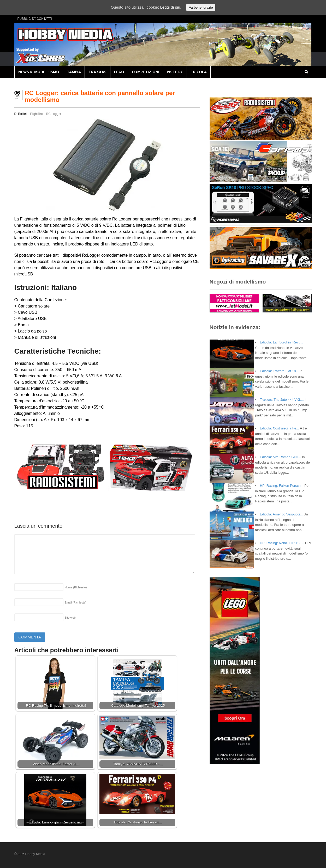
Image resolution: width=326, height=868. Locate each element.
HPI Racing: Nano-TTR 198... (282, 543)
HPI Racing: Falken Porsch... (282, 486)
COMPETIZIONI (146, 72)
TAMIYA (74, 72)
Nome (76, 587)
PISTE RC (175, 72)
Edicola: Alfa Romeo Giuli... (281, 457)
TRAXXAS (97, 72)
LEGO (119, 72)
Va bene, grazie (201, 7)
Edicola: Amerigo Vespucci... (281, 514)
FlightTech (37, 114)
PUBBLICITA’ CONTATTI (35, 19)
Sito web (70, 618)
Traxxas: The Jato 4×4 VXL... (282, 400)
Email (76, 602)
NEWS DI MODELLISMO (39, 72)
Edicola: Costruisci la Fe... (280, 428)
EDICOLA (199, 72)
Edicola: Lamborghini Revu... (282, 342)
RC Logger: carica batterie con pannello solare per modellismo (100, 96)
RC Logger (54, 114)
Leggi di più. (171, 7)
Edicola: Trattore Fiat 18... (279, 371)
